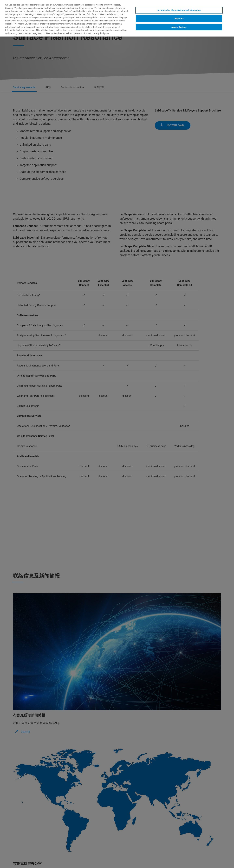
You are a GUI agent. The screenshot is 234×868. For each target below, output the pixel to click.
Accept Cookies (179, 27)
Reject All (179, 19)
